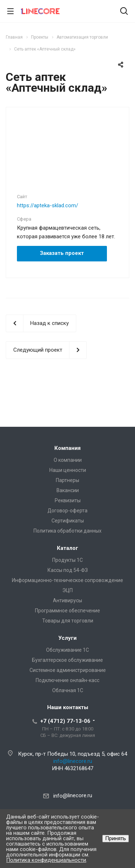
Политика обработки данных (67, 531)
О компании (68, 460)
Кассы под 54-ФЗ (68, 570)
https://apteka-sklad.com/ (48, 205)
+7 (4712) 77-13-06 (65, 721)
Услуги (67, 638)
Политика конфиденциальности (46, 860)
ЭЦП (67, 590)
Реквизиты (68, 500)
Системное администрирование (68, 670)
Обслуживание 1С (67, 650)
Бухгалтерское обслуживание (67, 660)
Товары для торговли (68, 621)
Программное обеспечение (67, 611)
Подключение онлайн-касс (67, 680)
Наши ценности (68, 470)
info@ (60, 796)
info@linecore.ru (73, 761)
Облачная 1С (68, 690)
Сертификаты (68, 521)
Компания (67, 448)
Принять (116, 838)
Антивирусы (67, 600)
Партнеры (67, 480)
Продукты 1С (67, 560)
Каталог (67, 548)
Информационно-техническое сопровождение (67, 580)
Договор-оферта (67, 511)
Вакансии (68, 490)
